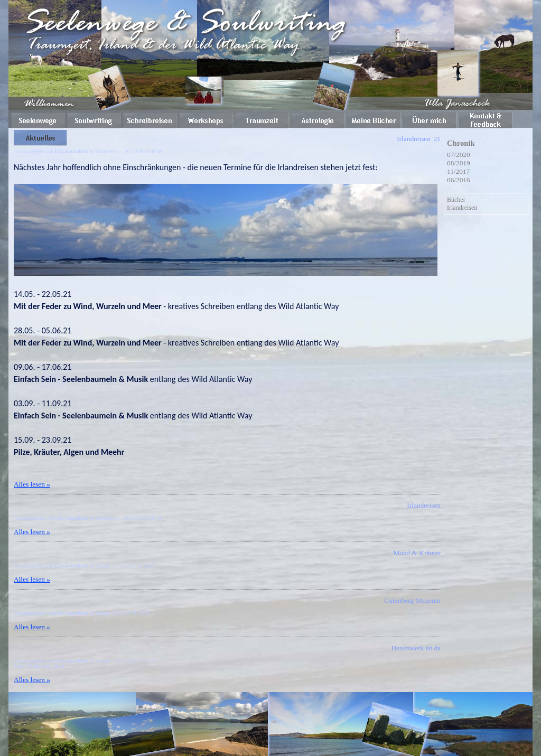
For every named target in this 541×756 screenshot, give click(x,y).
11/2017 (458, 171)
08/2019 (459, 163)
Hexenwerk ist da (416, 648)
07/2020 (459, 155)
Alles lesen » (32, 484)
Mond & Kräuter (417, 553)
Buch (59, 666)
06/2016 (459, 180)
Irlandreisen (108, 152)
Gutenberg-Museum (412, 600)
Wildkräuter (38, 666)
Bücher (103, 566)
